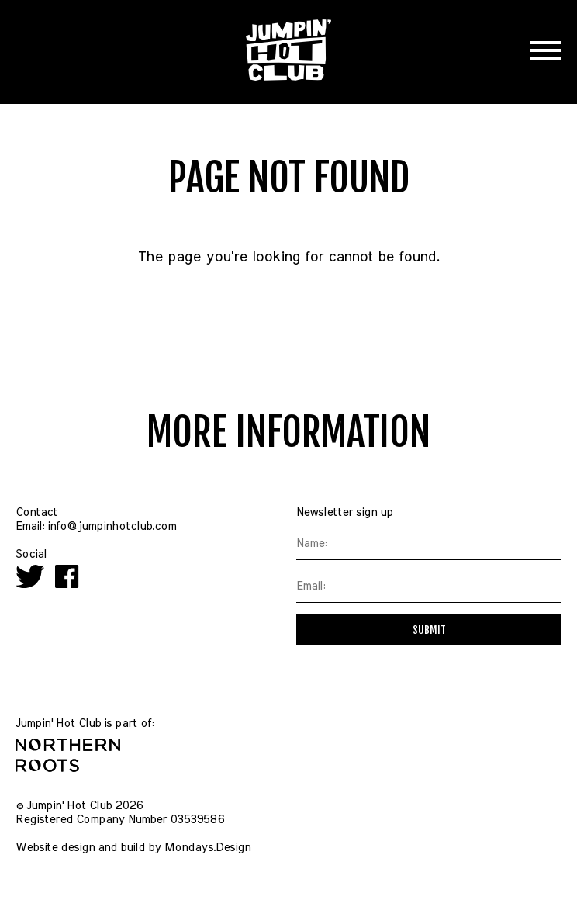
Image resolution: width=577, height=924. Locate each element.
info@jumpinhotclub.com (112, 526)
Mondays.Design (207, 848)
